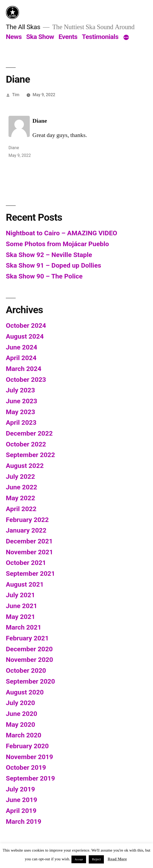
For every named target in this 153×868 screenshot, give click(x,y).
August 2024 (25, 336)
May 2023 (20, 412)
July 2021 (20, 595)
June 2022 (22, 487)
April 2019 (21, 811)
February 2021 (27, 638)
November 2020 (29, 660)
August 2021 (25, 584)
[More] (126, 38)
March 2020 (24, 735)
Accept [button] (79, 859)
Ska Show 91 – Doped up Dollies (54, 265)
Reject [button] (96, 859)
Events (68, 37)
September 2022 (30, 455)
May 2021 (20, 617)
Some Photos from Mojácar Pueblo (57, 244)
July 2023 (20, 390)
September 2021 (30, 573)
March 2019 (24, 821)
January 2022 (26, 530)
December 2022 (29, 433)
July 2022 (20, 477)
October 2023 (26, 380)
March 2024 (24, 369)
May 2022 (20, 498)
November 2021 (29, 552)
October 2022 (26, 444)
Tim (16, 95)
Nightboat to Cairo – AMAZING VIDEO (61, 233)
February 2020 (27, 746)
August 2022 (25, 466)
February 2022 (27, 520)
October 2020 (26, 670)
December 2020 (29, 649)
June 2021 (22, 606)
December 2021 (29, 541)
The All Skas (23, 27)
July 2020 (20, 703)
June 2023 (22, 401)
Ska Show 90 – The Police (44, 276)
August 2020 (25, 692)
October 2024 (26, 325)
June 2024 (22, 347)
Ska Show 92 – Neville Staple (49, 255)
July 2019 (20, 789)
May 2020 (20, 725)
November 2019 (29, 757)
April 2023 (21, 422)
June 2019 (22, 800)
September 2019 (30, 778)
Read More (117, 859)
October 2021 (26, 563)
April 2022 (21, 509)
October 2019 (26, 767)
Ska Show (40, 37)
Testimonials (100, 37)
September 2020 (30, 681)
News (14, 37)
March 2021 (24, 627)
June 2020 (22, 714)
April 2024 (21, 358)
